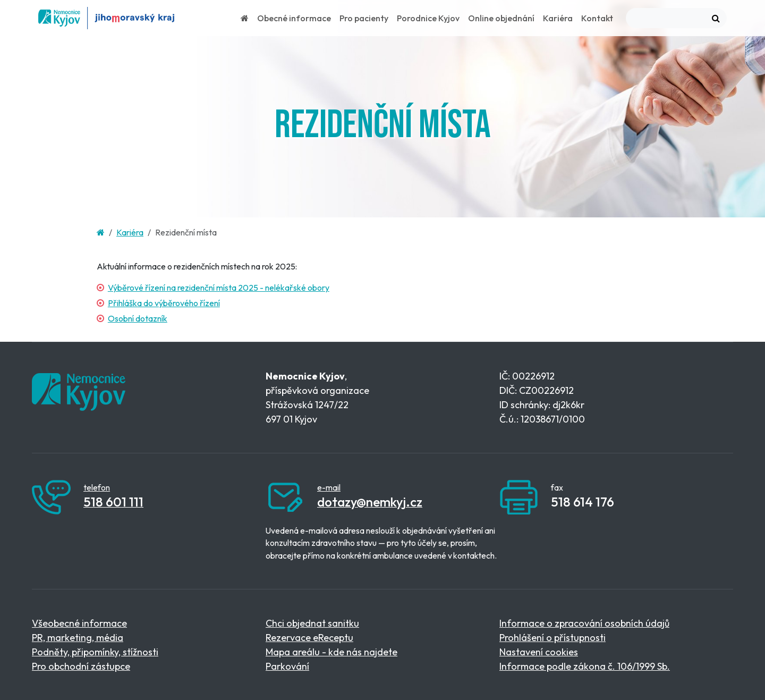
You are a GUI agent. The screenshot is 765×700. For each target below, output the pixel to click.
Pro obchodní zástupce (81, 666)
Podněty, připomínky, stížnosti (95, 652)
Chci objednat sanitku (312, 623)
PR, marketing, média (78, 638)
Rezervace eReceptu (309, 638)
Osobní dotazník (138, 318)
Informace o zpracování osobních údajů (584, 623)
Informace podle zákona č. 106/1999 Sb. (585, 666)
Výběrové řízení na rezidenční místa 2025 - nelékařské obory (219, 288)
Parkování (287, 666)
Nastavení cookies (539, 652)
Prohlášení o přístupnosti (552, 638)
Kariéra (558, 18)
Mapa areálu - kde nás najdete (331, 652)
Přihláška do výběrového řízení (164, 303)
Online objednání (501, 18)
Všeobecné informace (79, 623)
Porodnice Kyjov (428, 18)
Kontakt (597, 18)
